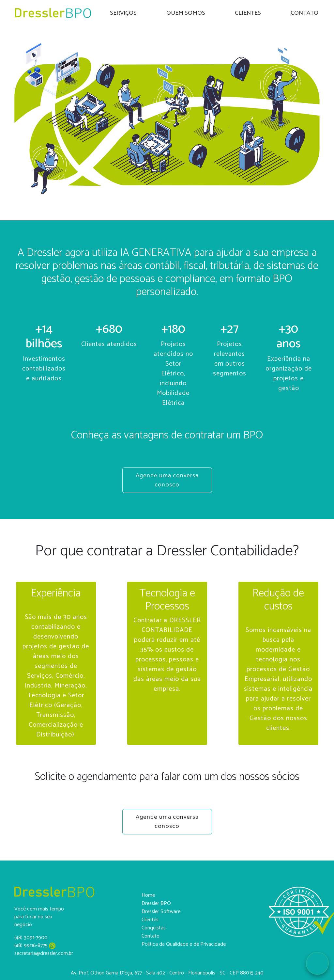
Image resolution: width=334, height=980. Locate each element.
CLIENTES (248, 13)
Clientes (150, 920)
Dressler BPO (156, 903)
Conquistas (154, 928)
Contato (151, 936)
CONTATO (304, 13)
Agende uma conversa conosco (167, 480)
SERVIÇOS (123, 13)
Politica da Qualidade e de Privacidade (184, 944)
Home (148, 895)
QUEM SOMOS (186, 13)
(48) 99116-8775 (35, 946)
